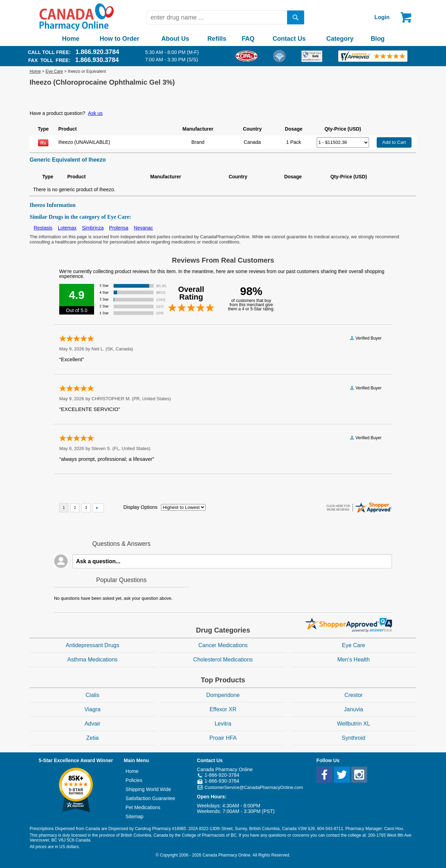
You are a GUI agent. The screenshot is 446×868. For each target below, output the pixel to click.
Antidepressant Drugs (92, 645)
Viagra (92, 709)
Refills (217, 39)
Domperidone (223, 695)
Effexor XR (223, 709)
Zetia (93, 738)
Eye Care (54, 71)
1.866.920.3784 (97, 52)
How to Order (120, 39)
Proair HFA (223, 738)
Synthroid (354, 738)
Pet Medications (143, 807)
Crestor (353, 695)
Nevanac (143, 228)
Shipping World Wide (148, 789)
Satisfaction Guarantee (150, 798)
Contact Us (289, 39)
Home (71, 39)
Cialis (93, 695)
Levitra (223, 724)
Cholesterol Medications (223, 660)
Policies (134, 780)
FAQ (248, 39)
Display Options (140, 507)
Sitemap (134, 816)
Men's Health (353, 660)
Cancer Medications (223, 645)
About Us (175, 39)
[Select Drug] (343, 142)
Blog (378, 39)
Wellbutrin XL (353, 724)
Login (382, 17)
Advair (93, 724)
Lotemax (67, 228)
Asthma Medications (92, 660)
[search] (296, 17)
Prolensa (119, 228)
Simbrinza (93, 228)
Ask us (95, 113)
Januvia (353, 709)
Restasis (43, 228)
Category (340, 39)
